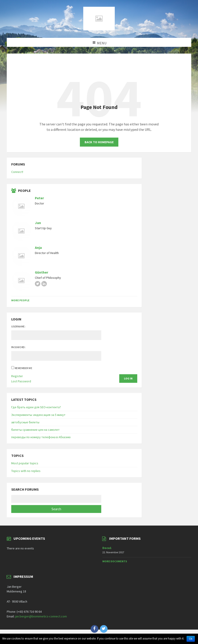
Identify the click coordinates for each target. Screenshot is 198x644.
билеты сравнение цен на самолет (35, 430)
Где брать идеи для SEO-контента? (36, 407)
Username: (18, 326)
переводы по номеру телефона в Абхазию (41, 437)
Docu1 (107, 548)
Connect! (17, 172)
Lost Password (21, 381)
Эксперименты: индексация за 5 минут (38, 415)
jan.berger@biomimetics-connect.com (41, 616)
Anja (38, 248)
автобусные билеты (25, 422)
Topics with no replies (26, 471)
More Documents (115, 561)
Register (17, 376)
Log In (128, 378)
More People (20, 300)
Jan (38, 223)
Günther (42, 272)
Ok (191, 639)
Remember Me (24, 368)
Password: (18, 347)
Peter (39, 198)
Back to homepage (99, 142)
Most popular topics (25, 463)
